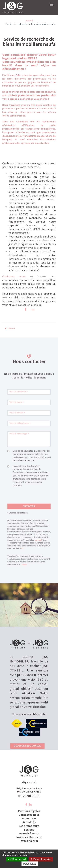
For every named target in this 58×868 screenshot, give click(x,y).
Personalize (30, 864)
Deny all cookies (41, 859)
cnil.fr (26, 553)
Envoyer (29, 509)
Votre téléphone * (22, 448)
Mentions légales (29, 811)
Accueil (29, 21)
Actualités (29, 823)
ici (24, 541)
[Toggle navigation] (51, 4)
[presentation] (28, 502)
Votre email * (20, 440)
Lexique (29, 830)
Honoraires (29, 819)
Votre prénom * (21, 424)
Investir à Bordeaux (29, 838)
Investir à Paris (29, 834)
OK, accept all (17, 859)
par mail (36, 535)
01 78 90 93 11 (29, 796)
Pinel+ (10, 331)
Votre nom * (20, 432)
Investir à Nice (29, 841)
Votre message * (22, 456)
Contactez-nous (29, 815)
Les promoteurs (29, 826)
